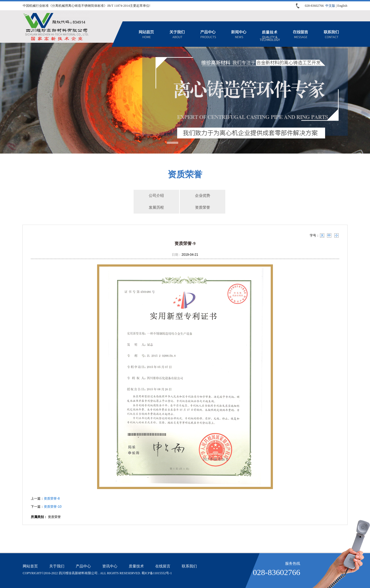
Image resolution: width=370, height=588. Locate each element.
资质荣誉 (203, 207)
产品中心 (208, 34)
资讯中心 (239, 34)
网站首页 (146, 34)
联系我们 (331, 34)
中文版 (330, 6)
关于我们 (177, 34)
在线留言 (300, 34)
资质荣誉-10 (53, 507)
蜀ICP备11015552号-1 (157, 573)
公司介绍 (156, 196)
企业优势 (203, 196)
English (342, 6)
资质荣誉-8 (52, 499)
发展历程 (156, 207)
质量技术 (270, 34)
